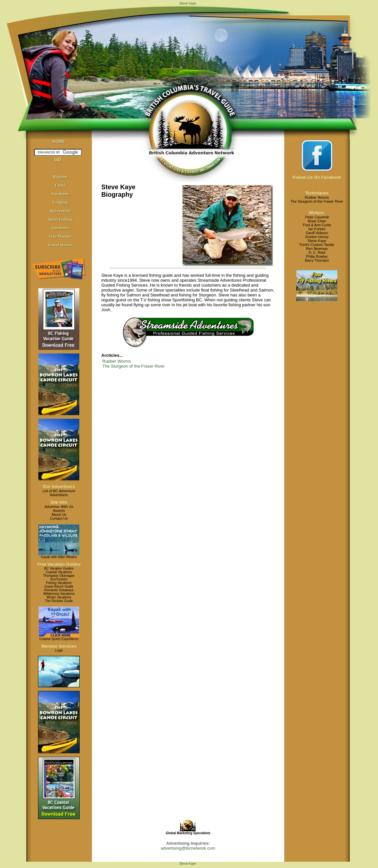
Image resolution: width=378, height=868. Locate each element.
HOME (59, 141)
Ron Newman (317, 249)
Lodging (60, 202)
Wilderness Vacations (59, 594)
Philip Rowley (317, 256)
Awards (59, 511)
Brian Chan (317, 221)
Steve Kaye (317, 241)
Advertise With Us (59, 507)
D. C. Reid (317, 252)
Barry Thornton (317, 260)
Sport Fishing (60, 219)
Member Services (59, 646)
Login (59, 650)
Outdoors (60, 228)
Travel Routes (60, 245)
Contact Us (59, 518)
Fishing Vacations (59, 583)
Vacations (60, 194)
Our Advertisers (59, 486)
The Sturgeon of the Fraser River (133, 366)
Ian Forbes (317, 229)
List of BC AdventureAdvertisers (59, 493)
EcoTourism (59, 579)
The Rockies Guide (59, 601)
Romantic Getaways (59, 590)
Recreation (60, 211)
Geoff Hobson (317, 233)
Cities (60, 185)
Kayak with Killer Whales (59, 557)
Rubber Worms (117, 361)
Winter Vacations (59, 597)
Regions (60, 177)
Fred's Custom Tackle (317, 245)
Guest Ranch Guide (59, 586)
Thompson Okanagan (59, 576)
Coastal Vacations (59, 572)
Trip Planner (60, 236)
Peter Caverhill (317, 217)
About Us (59, 515)
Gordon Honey (317, 237)
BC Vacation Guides (59, 568)
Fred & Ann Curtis (317, 225)
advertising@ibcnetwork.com (188, 848)
